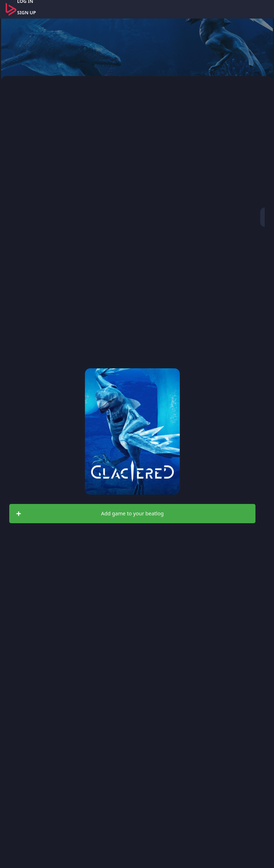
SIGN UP (27, 12)
